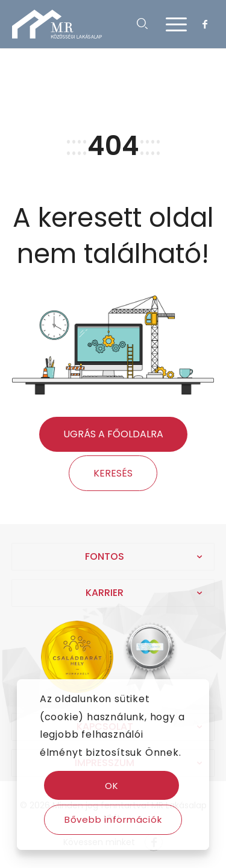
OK (112, 786)
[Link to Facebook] (205, 24)
